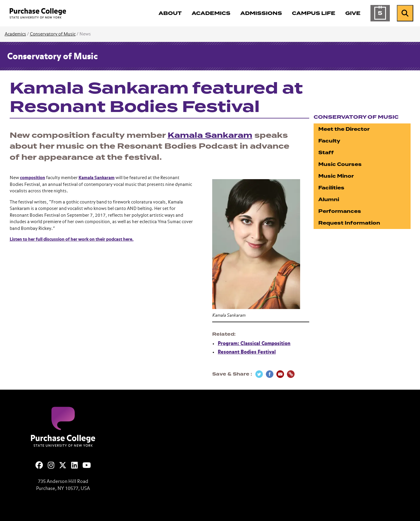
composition (33, 178)
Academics (15, 34)
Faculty (329, 141)
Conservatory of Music (53, 34)
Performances (340, 211)
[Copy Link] (291, 374)
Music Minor (336, 176)
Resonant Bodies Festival (247, 352)
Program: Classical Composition (254, 344)
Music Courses (340, 164)
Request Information (349, 223)
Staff (326, 153)
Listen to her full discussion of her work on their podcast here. (72, 239)
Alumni (329, 200)
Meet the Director (344, 129)
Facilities (331, 188)
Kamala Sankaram (210, 135)
